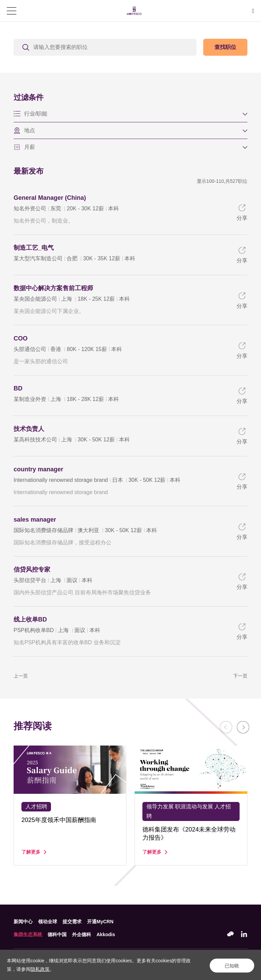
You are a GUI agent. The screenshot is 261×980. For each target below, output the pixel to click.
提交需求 (72, 922)
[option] (70, 824)
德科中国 (57, 934)
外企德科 (82, 934)
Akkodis (106, 934)
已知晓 (230, 965)
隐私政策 (40, 969)
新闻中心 (23, 922)
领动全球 (48, 922)
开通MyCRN (100, 922)
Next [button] (241, 747)
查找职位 (225, 47)
